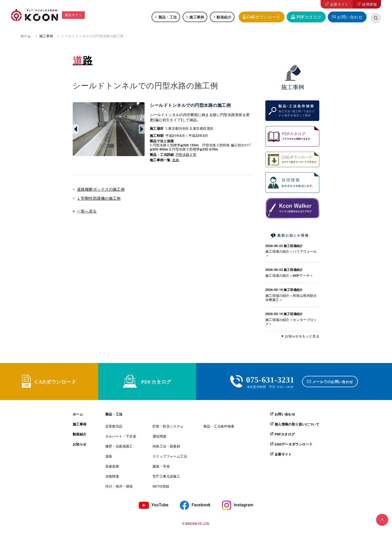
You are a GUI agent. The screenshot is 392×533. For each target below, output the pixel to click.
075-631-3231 (270, 380)
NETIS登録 (161, 488)
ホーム (78, 416)
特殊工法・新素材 (166, 448)
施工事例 (197, 17)
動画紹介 (224, 17)
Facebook (201, 506)
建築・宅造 (161, 468)
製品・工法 (168, 17)
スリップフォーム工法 (170, 458)
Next (142, 129)
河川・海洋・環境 (119, 488)
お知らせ (80, 446)
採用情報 (369, 4)
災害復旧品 (114, 428)
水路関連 (112, 478)
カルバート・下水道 (121, 438)
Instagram (244, 506)
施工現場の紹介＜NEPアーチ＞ (289, 276)
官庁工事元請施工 (166, 478)
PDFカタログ (309, 17)
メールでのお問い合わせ (334, 382)
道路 (83, 61)
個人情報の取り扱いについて (297, 426)
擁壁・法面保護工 (119, 448)
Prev (76, 129)
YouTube (160, 506)
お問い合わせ (350, 17)
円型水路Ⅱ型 (186, 155)
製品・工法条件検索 (219, 428)
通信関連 (160, 438)
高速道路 (112, 468)
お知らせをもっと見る (302, 336)
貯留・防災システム (168, 428)
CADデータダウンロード (293, 446)
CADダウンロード (264, 17)
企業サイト (339, 4)
